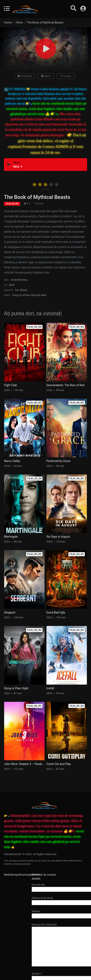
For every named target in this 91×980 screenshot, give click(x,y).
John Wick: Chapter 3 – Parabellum (24, 764)
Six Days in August (58, 537)
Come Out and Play (59, 764)
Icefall (50, 688)
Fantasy (23, 280)
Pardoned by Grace (59, 461)
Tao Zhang (21, 290)
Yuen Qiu (30, 295)
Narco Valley (12, 461)
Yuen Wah (40, 295)
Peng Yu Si (18, 295)
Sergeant (10, 612)
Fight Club (11, 385)
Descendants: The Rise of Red (65, 385)
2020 (12, 285)
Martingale (11, 537)
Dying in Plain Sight (16, 688)
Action (15, 280)
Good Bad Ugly (56, 612)
